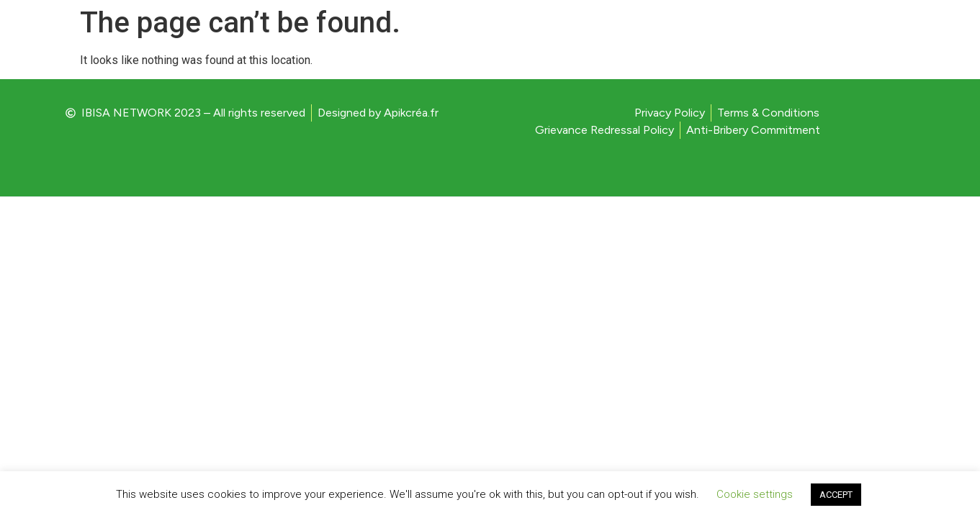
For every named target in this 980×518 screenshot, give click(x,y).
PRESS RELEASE (770, 46)
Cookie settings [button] (755, 494)
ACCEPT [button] (836, 495)
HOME (682, 46)
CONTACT (872, 46)
